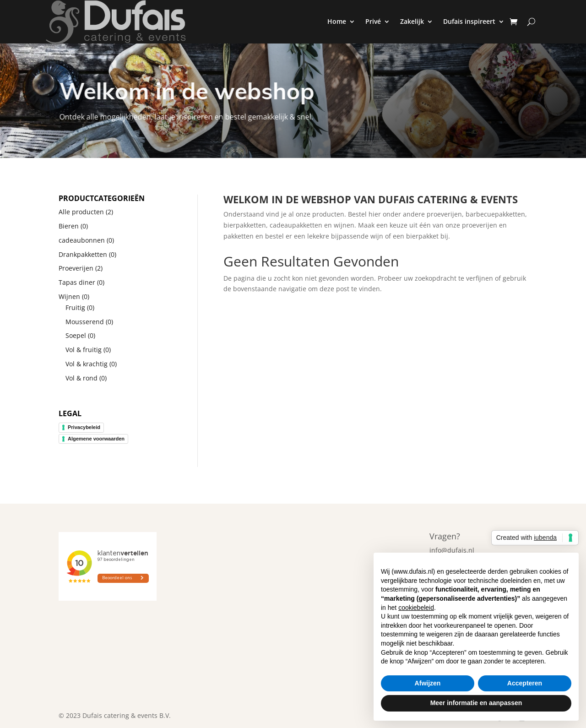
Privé (373, 21)
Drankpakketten (83, 254)
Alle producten (81, 212)
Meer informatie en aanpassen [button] (476, 703)
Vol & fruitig (84, 350)
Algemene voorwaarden (96, 439)
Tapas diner (77, 282)
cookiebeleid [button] (416, 608)
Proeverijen (76, 268)
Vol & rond (81, 378)
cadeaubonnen (82, 240)
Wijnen (69, 296)
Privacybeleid (84, 427)
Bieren (69, 226)
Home (337, 21)
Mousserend (85, 322)
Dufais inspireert (469, 21)
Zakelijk (412, 21)
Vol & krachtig (87, 364)
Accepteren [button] (525, 683)
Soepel (76, 335)
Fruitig (75, 307)
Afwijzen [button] (428, 683)
